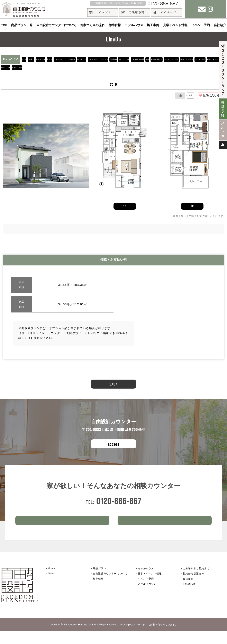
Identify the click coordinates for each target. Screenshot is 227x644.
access (113, 448)
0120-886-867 (119, 505)
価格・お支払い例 (113, 264)
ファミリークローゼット (155, 59)
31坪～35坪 (58, 59)
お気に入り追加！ (214, 100)
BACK (113, 388)
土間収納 (180, 59)
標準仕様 (115, 25)
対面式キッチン (143, 70)
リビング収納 (199, 59)
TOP (4, 25)
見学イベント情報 (175, 25)
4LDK (27, 59)
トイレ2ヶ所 (184, 70)
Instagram (189, 597)
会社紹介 (220, 25)
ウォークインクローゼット (100, 59)
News (51, 586)
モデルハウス (134, 25)
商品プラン (99, 581)
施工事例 (153, 25)
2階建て (40, 59)
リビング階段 (120, 70)
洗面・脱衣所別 (97, 70)
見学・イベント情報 (150, 586)
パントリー (128, 59)
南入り (74, 59)
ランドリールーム (72, 70)
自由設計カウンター (110, 586)
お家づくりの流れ (92, 25)
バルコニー (165, 70)
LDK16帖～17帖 (13, 70)
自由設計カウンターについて (56, 25)
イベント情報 (165, 531)
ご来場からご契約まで (196, 581)
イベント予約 (201, 25)
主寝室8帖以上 (47, 70)
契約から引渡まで (193, 586)
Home (52, 581)
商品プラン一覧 (22, 25)
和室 (30, 70)
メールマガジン (147, 597)
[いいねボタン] (180, 100)
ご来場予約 (62, 531)
